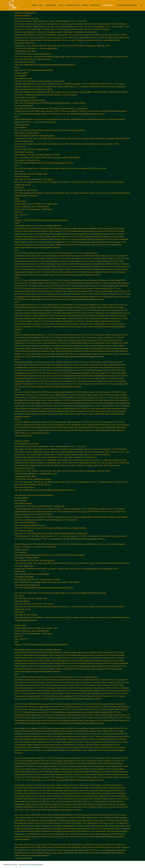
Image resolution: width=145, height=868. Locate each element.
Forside (34, 5)
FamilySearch (95, 5)
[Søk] (141, 5)
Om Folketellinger (72, 5)
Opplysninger (109, 5)
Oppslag (85, 5)
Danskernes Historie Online (127, 5)
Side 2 (41, 5)
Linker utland (51, 5)
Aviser (61, 5)
